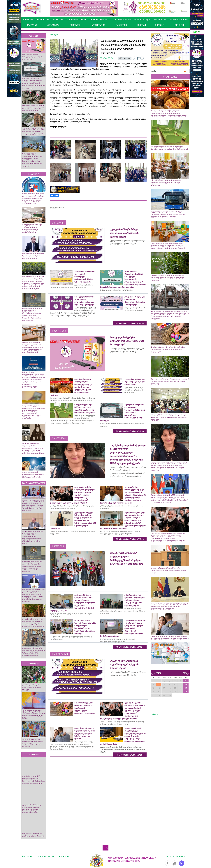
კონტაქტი (27, 856)
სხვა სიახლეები (179, 20)
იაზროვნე (121, 25)
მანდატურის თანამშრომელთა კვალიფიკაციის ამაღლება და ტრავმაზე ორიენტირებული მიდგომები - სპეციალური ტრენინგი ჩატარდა (33, 198)
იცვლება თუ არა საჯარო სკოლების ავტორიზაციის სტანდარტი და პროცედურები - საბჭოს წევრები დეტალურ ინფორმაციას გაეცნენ (33, 347)
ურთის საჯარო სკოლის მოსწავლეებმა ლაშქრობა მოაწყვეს (32, 687)
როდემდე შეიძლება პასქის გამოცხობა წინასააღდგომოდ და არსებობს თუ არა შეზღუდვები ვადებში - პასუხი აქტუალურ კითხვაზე (170, 113)
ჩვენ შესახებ (46, 856)
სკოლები (58, 20)
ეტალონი (32, 25)
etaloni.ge (155, 714)
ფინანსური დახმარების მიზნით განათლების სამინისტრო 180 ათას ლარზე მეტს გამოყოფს (33, 131)
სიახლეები (43, 20)
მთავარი (28, 20)
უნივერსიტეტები (99, 20)
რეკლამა (64, 856)
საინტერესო (98, 25)
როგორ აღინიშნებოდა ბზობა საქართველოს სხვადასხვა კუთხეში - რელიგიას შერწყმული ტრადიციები (168, 278)
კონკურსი (179, 25)
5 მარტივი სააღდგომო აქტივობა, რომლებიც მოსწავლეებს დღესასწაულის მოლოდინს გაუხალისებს (168, 349)
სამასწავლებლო (76, 20)
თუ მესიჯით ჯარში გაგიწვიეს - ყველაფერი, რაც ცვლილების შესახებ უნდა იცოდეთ (33, 108)
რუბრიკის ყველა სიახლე (130, 324)
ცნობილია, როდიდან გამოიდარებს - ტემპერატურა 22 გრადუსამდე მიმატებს (33, 475)
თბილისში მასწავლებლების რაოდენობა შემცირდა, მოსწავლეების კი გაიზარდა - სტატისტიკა (166, 183)
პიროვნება (53, 25)
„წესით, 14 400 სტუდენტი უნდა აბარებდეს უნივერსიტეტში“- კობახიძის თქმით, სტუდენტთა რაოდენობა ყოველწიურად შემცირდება (33, 506)
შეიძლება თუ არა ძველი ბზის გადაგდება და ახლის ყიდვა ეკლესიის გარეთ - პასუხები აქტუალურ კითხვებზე (170, 381)
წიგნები (160, 25)
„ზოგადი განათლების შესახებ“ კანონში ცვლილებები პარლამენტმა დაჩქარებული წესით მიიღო (169, 570)
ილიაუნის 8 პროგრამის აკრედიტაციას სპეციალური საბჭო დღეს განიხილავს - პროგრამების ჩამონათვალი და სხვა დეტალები (34, 83)
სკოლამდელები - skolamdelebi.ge (131, 20)
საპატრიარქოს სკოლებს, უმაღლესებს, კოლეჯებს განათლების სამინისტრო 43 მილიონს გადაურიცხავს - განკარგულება (170, 606)
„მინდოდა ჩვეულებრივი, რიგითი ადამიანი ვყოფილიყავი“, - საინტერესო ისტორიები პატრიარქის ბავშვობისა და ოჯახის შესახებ (33, 448)
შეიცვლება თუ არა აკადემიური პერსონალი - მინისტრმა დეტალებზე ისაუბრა (33, 256)
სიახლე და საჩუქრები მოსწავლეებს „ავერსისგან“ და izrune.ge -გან (33, 57)
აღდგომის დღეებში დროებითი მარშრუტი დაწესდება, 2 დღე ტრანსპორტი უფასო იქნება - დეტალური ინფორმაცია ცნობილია (169, 214)
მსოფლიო (160, 20)
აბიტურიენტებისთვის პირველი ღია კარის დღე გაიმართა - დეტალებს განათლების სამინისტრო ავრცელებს (169, 417)
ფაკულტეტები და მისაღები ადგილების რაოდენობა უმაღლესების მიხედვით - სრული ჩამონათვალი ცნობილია (32, 566)
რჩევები (141, 25)
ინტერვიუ (75, 25)
